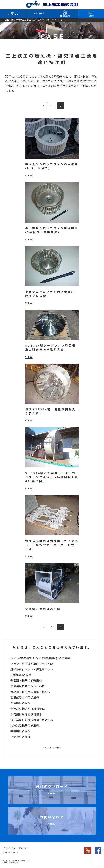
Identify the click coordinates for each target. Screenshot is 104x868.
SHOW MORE (52, 748)
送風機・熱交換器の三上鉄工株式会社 (21, 20)
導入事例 (47, 20)
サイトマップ (11, 852)
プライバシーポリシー (16, 848)
